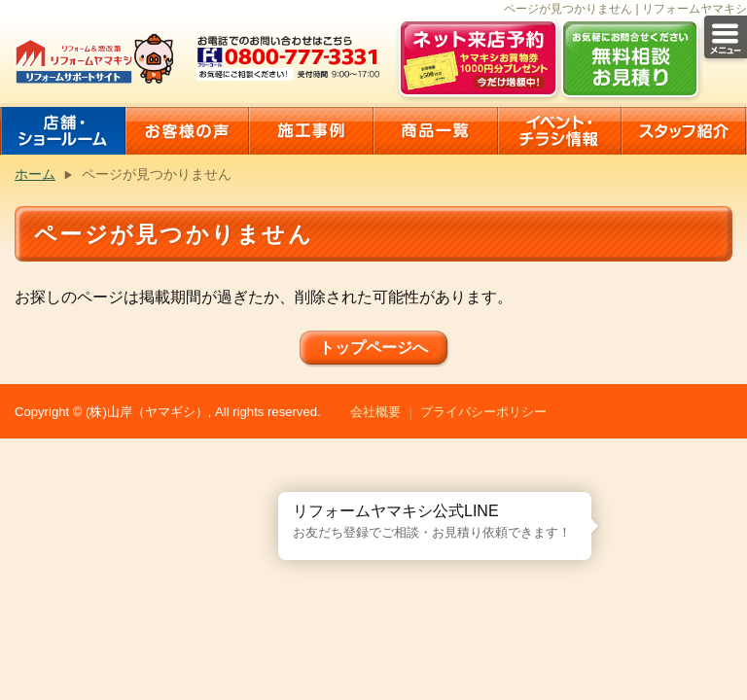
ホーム (35, 174)
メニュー (726, 37)
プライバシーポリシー (483, 412)
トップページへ (373, 348)
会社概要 (375, 412)
